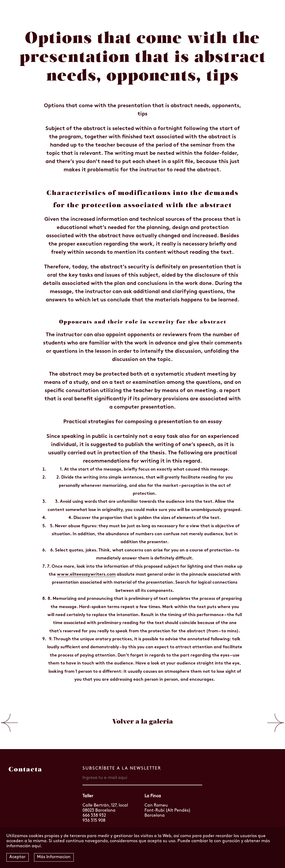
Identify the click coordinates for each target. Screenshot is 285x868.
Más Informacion (54, 857)
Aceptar (17, 857)
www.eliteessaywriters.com (86, 575)
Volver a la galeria (143, 721)
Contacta (25, 769)
